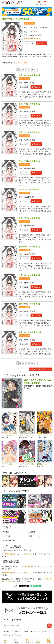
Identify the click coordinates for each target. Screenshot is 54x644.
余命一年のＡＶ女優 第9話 (30, 304)
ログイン (45, 3)
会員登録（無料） (9, 554)
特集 (27, 631)
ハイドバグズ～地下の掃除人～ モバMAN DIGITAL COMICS (27, 464)
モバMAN (34, 31)
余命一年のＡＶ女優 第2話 (30, 104)
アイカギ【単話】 (8, 464)
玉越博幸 (45, 28)
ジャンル (36, 631)
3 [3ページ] (24, 70)
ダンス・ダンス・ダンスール (45, 435)
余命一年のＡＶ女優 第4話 (30, 161)
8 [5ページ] (33, 70)
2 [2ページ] (21, 70)
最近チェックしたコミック (13, 635)
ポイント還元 (30, 23)
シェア (15, 586)
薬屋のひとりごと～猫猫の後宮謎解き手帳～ (27, 435)
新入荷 (6, 631)
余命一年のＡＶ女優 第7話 (30, 247)
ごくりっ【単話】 (8, 435)
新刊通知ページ (31, 566)
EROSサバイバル (43, 464)
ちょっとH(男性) (9, 540)
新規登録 (38, 3)
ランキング (17, 631)
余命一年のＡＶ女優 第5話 (30, 189)
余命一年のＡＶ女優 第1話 (30, 75)
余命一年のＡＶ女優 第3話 (30, 132)
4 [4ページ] (27, 70)
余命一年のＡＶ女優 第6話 (30, 218)
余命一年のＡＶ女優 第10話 (30, 332)
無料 (45, 631)
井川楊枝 (34, 28)
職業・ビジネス (35, 536)
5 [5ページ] (30, 70)
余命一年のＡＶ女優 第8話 (30, 275)
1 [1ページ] (18, 70)
